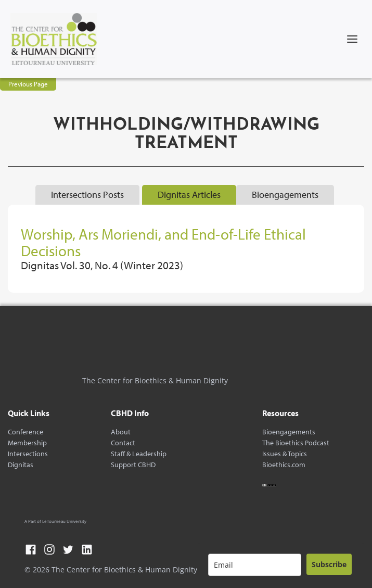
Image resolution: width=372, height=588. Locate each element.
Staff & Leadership (139, 454)
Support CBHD (133, 465)
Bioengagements (289, 432)
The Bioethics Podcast (296, 443)
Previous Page (28, 84)
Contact (123, 443)
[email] (255, 565)
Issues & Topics (285, 454)
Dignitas (21, 465)
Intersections (28, 454)
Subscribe (329, 564)
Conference (25, 432)
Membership (27, 443)
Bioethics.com (284, 465)
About (121, 432)
